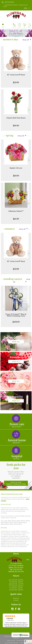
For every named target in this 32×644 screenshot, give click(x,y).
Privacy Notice (21, 640)
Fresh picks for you (16, 471)
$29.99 (16, 82)
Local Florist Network (12, 643)
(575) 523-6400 (9, 2)
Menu (3, 27)
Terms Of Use (11, 640)
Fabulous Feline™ (16, 211)
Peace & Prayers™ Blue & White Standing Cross (16, 315)
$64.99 (16, 219)
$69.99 (16, 176)
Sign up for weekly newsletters (16, 483)
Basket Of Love (16, 168)
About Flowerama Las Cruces (12, 494)
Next (29, 67)
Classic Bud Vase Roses (16, 118)
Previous (3, 67)
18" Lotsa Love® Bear (16, 75)
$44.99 (16, 126)
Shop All (26, 40)
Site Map (23, 643)
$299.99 (16, 322)
